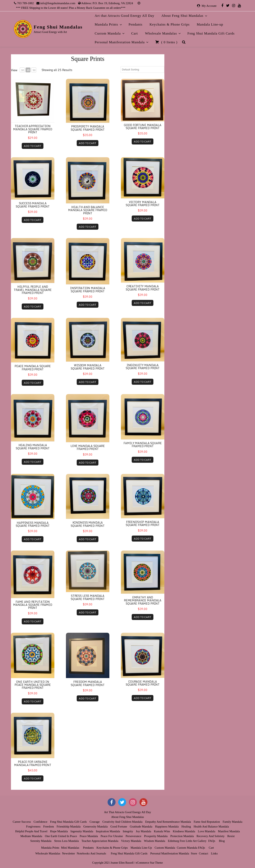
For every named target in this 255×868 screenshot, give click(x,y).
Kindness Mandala (184, 831)
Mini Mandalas (70, 848)
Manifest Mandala (229, 831)
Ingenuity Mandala (82, 831)
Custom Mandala (110, 33)
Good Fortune (119, 826)
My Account (209, 6)
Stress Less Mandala (66, 841)
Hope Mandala (59, 831)
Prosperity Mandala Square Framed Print (88, 128)
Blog (222, 841)
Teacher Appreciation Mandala (100, 841)
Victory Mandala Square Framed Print (143, 204)
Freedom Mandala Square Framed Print (88, 683)
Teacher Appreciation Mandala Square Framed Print (33, 129)
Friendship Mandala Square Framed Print (143, 523)
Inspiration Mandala (108, 831)
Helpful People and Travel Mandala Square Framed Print (33, 290)
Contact (204, 853)
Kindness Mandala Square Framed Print (88, 524)
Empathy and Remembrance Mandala (168, 822)
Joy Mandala (144, 831)
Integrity (128, 831)
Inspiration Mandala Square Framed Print (88, 290)
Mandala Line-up (210, 24)
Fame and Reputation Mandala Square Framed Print (33, 605)
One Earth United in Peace (61, 836)
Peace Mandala (89, 836)
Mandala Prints (108, 24)
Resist (231, 836)
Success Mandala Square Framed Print (33, 205)
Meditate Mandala (31, 836)
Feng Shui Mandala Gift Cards (211, 33)
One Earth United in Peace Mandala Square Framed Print (33, 685)
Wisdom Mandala (154, 841)
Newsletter (68, 853)
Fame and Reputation (207, 822)
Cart (135, 33)
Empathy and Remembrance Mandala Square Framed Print (143, 600)
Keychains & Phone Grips (170, 24)
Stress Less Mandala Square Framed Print (88, 597)
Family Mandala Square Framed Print (143, 445)
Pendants (136, 24)
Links (214, 853)
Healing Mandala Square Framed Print (33, 447)
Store (194, 853)
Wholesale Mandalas (163, 33)
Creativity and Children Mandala (122, 822)
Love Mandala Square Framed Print (88, 447)
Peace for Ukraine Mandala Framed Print (33, 763)
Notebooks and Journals (91, 853)
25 (28, 70)
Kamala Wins (162, 831)
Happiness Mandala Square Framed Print (33, 524)
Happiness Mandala (167, 826)
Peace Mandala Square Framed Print (33, 368)
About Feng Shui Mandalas (185, 16)
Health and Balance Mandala (211, 826)
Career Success (22, 822)
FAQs (212, 841)
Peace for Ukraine (112, 836)
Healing (186, 826)
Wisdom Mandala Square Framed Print (88, 367)
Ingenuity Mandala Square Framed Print (143, 367)
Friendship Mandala (69, 826)
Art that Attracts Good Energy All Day (124, 16)
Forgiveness (33, 826)
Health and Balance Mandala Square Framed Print (88, 210)
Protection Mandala (182, 836)
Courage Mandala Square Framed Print (143, 683)
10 (22, 70)
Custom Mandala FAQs (191, 848)
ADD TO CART (33, 146)
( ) (166, 42)
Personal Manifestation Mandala (122, 42)
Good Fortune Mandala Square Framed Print (143, 127)
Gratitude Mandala (141, 826)
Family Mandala (233, 822)
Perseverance (133, 836)
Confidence (41, 822)
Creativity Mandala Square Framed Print (143, 288)
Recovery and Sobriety (211, 836)
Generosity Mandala (95, 826)
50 (34, 70)
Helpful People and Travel (31, 831)
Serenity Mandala (41, 841)
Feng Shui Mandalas (58, 27)
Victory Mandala (131, 841)
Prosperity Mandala (156, 836)
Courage (95, 822)
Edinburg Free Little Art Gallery (187, 841)
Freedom (49, 826)
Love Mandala (206, 831)
